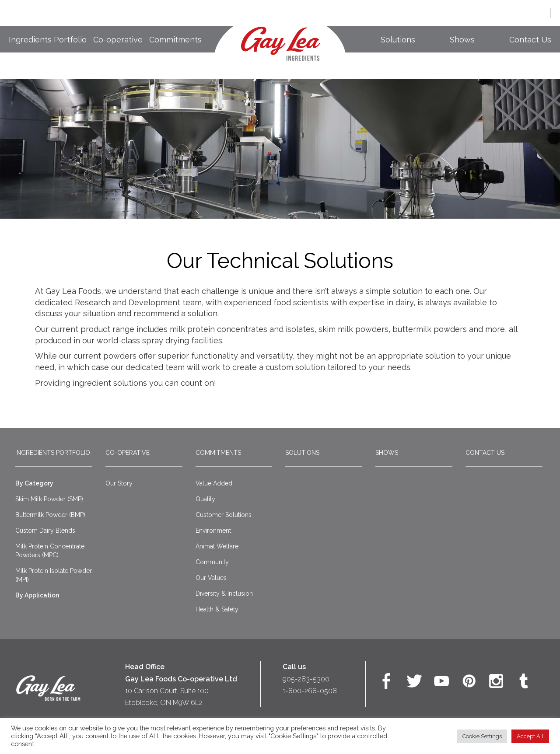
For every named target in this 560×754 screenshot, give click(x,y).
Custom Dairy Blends (45, 531)
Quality (205, 499)
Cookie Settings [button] (482, 736)
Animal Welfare (217, 546)
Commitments (175, 40)
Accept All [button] (530, 736)
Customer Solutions (224, 515)
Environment (213, 531)
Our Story (119, 483)
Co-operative (118, 40)
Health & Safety (217, 609)
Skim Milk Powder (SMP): (50, 499)
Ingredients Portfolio (48, 40)
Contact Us (530, 40)
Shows (462, 40)
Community (212, 562)
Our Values (211, 578)
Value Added (214, 483)
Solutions (398, 40)
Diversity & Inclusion (224, 593)
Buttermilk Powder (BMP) (50, 515)
